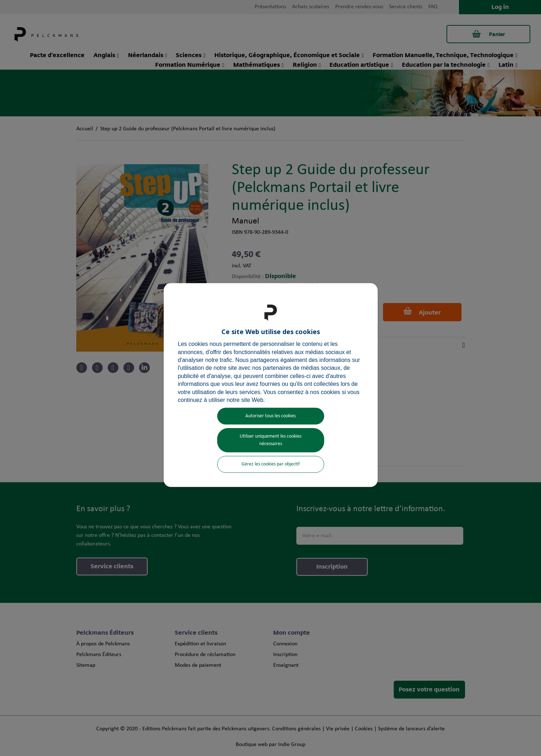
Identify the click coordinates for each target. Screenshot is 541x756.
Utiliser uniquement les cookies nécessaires (270, 440)
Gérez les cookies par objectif (270, 465)
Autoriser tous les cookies (270, 416)
